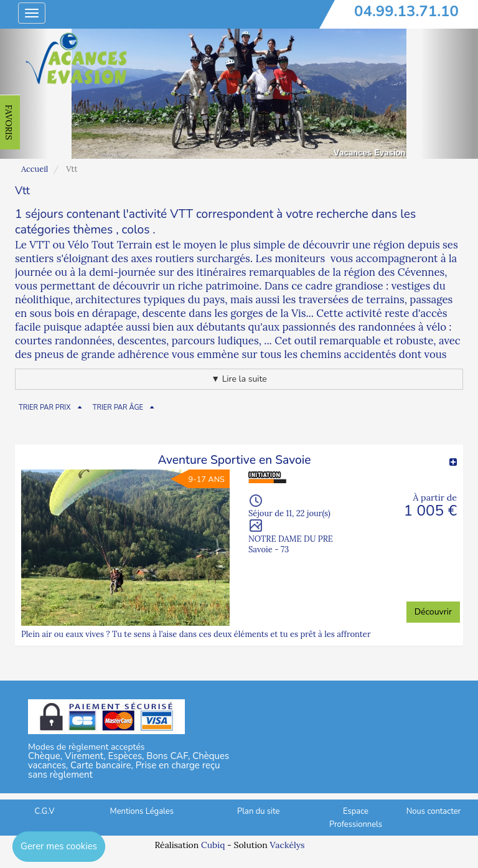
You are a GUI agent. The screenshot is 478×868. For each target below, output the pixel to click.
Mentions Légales (142, 811)
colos (136, 230)
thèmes (93, 230)
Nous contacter (433, 811)
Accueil (35, 169)
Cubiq (213, 845)
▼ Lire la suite (239, 379)
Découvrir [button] (433, 612)
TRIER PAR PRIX (45, 408)
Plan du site (258, 811)
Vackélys (287, 845)
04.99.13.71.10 (406, 11)
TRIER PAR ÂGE (118, 408)
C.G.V (45, 811)
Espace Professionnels (356, 818)
